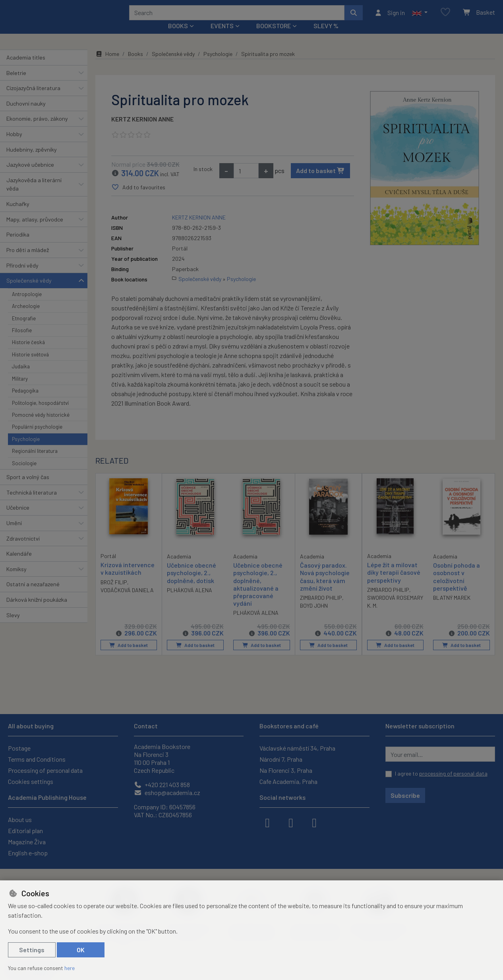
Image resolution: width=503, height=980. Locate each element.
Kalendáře (19, 564)
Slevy (13, 625)
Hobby (14, 145)
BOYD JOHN (314, 616)
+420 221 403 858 (162, 785)
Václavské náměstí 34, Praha (297, 748)
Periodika (18, 245)
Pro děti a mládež (28, 261)
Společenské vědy (29, 291)
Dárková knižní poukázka (37, 610)
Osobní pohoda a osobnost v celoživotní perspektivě (457, 587)
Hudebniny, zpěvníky (32, 160)
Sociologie (24, 474)
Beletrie (16, 83)
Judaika (21, 377)
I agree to (441, 773)
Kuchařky (18, 215)
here (70, 968)
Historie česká (28, 353)
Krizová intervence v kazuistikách (128, 579)
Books (135, 64)
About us (20, 819)
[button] (420, 18)
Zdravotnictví (23, 549)
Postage (19, 748)
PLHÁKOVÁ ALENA (190, 601)
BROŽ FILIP (114, 593)
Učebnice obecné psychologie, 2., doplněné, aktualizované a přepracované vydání (258, 595)
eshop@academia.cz (167, 792)
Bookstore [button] (274, 36)
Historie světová (30, 365)
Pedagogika (25, 401)
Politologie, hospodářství (40, 413)
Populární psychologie (37, 437)
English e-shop (28, 853)
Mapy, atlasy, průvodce (35, 230)
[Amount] (246, 181)
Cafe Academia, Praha (288, 781)
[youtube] (314, 822)
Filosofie (22, 341)
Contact (146, 726)
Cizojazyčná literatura (33, 99)
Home (107, 64)
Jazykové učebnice (30, 175)
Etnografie (24, 329)
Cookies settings (31, 781)
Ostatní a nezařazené (33, 595)
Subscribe (405, 795)
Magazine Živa (27, 842)
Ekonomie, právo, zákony (37, 129)
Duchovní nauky (26, 114)
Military (20, 389)
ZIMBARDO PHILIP (321, 608)
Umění (14, 534)
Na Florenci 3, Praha (286, 770)
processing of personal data (453, 773)
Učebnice (18, 518)
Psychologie (26, 450)
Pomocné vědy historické (41, 426)
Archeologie (26, 317)
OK (81, 950)
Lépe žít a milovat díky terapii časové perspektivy (394, 583)
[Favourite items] (445, 18)
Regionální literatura (35, 462)
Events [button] (222, 36)
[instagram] (291, 822)
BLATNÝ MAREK (452, 608)
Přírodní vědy (22, 276)
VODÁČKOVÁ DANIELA (127, 601)
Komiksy (16, 580)
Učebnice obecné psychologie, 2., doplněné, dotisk (192, 583)
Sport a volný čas (28, 488)
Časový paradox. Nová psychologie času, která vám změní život (325, 587)
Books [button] (178, 36)
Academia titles (26, 68)
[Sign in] (390, 18)
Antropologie (27, 305)
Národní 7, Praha (281, 759)
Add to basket (320, 181)
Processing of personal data (45, 770)
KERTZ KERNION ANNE (142, 130)
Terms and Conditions (37, 759)
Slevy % (326, 36)
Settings (32, 950)
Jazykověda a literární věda (34, 195)
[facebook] (267, 822)
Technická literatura (32, 503)
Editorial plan (25, 831)
